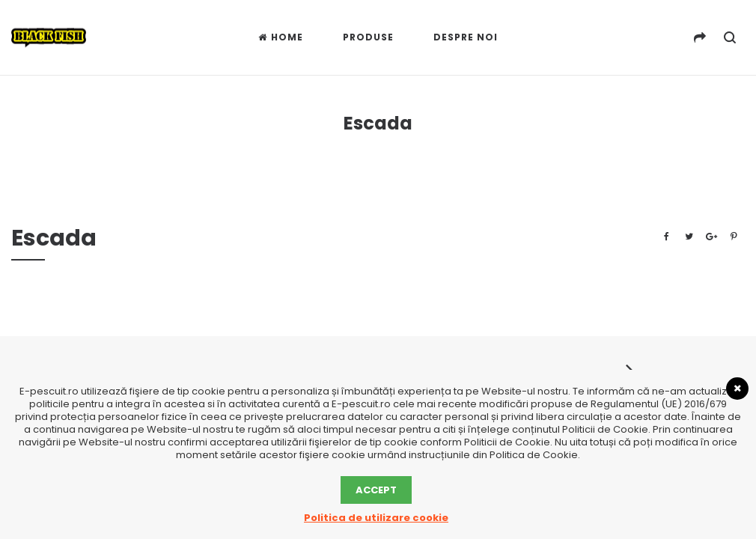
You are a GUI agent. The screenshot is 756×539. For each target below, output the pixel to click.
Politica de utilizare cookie (376, 518)
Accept (376, 490)
